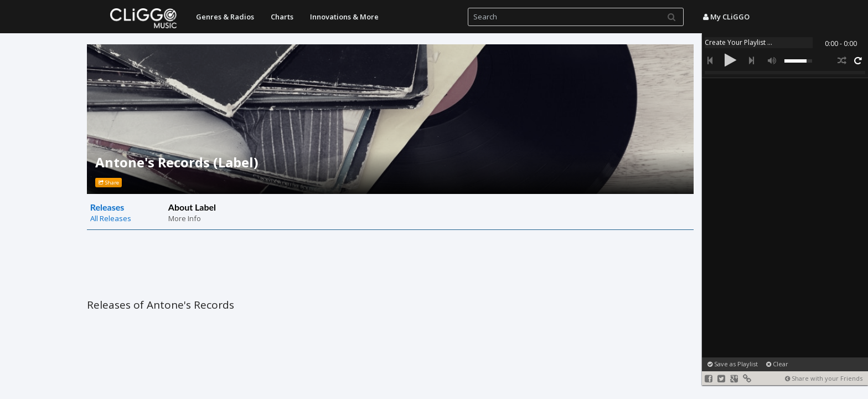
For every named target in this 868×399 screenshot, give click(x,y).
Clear (777, 364)
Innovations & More (344, 17)
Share (109, 183)
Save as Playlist (733, 364)
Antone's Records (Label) (177, 162)
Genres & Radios (225, 17)
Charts (282, 17)
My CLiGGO (726, 17)
